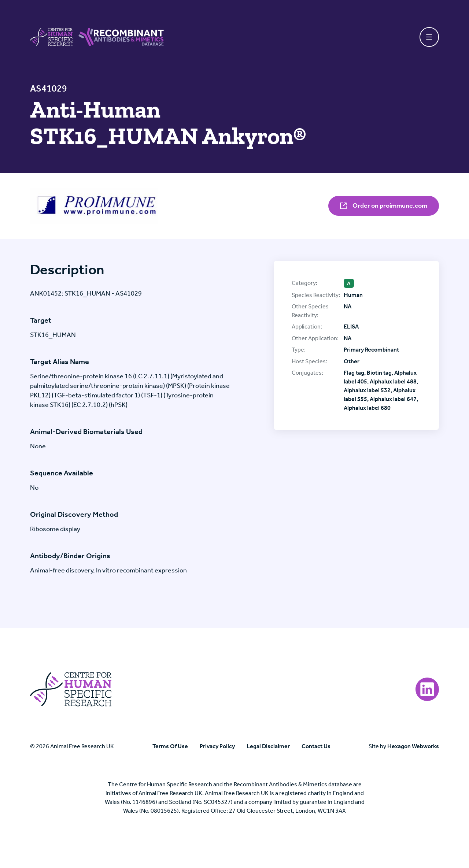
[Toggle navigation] (429, 37)
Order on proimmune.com (384, 205)
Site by (404, 746)
